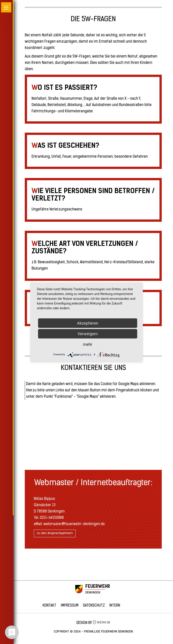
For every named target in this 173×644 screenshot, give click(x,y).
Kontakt (49, 606)
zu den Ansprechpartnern (55, 533)
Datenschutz (94, 606)
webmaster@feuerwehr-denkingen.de (74, 524)
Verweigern (88, 334)
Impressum (70, 606)
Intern (115, 606)
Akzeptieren (88, 323)
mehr (88, 344)
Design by (93, 623)
